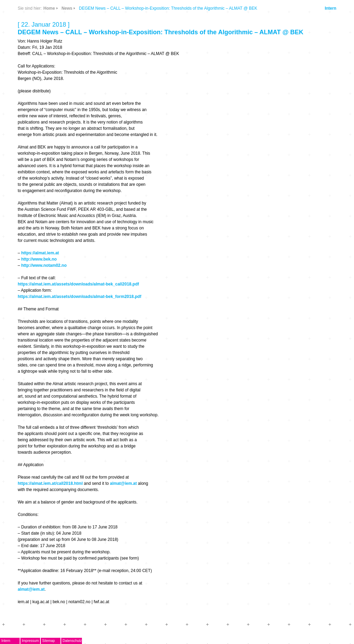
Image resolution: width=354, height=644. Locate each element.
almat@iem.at (123, 483)
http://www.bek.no (39, 259)
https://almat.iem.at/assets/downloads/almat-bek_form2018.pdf (79, 297)
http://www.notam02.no (44, 265)
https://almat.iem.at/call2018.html (50, 483)
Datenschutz (72, 641)
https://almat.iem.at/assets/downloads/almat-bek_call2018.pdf (78, 284)
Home (49, 8)
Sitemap (49, 641)
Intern (330, 8)
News (67, 8)
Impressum (30, 641)
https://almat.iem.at (40, 253)
